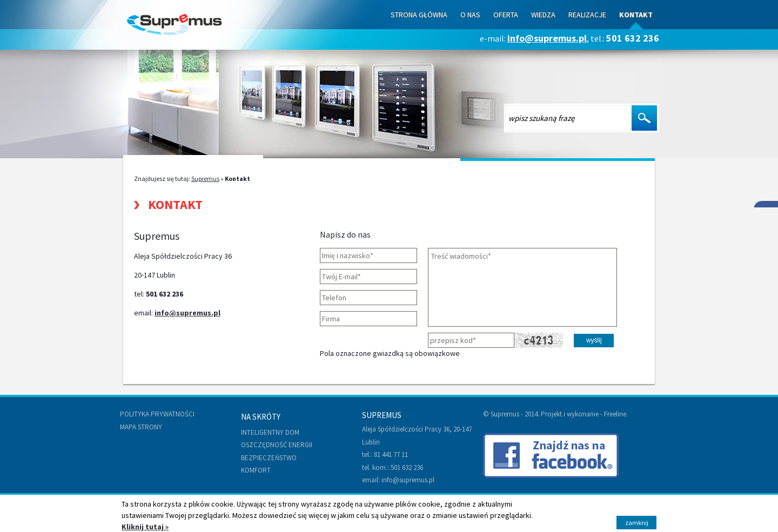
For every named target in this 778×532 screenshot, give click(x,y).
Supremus (205, 179)
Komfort (256, 470)
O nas (470, 15)
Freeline (615, 414)
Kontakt (636, 15)
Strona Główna (419, 15)
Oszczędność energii (277, 445)
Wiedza (543, 15)
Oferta (506, 15)
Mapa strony (141, 427)
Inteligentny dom (270, 432)
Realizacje (587, 15)
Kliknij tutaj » (145, 527)
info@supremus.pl (547, 38)
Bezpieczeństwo (269, 458)
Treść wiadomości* (522, 287)
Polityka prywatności (157, 414)
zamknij (637, 523)
